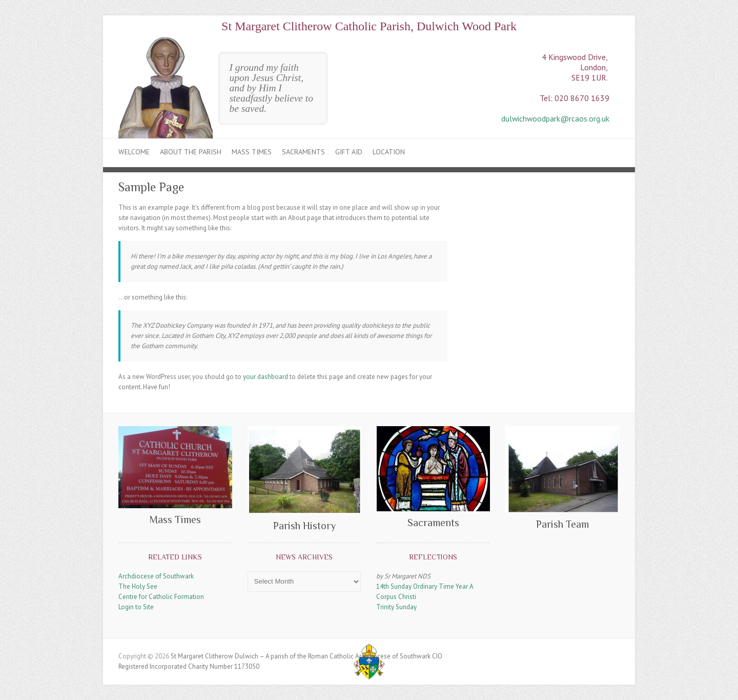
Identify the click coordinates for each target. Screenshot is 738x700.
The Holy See (138, 586)
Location (389, 152)
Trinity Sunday (396, 607)
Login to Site (136, 607)
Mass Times (252, 152)
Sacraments (303, 152)
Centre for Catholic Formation (161, 597)
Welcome (134, 152)
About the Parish (191, 152)
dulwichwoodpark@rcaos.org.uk (555, 118)
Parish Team (562, 524)
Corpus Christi (396, 597)
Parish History (304, 526)
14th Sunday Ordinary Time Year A (425, 586)
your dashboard (265, 377)
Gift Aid (349, 152)
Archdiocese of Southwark (156, 576)
